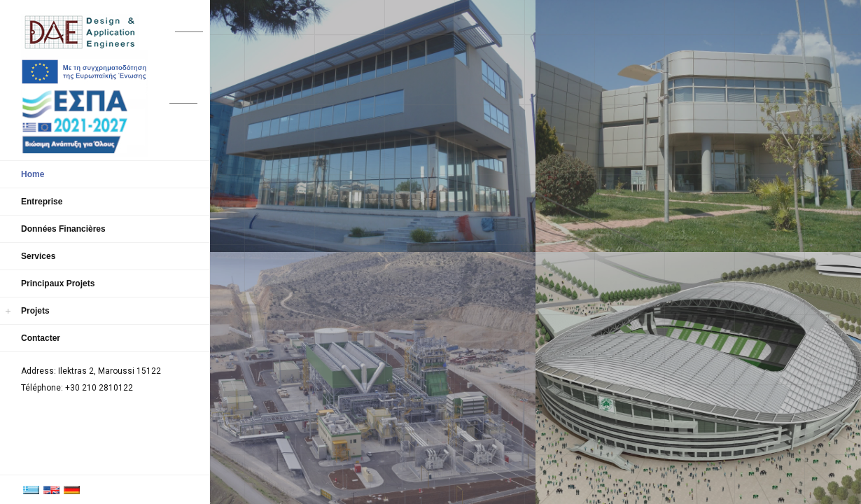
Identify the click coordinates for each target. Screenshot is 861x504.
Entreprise (42, 202)
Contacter (41, 338)
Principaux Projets (58, 283)
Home (33, 174)
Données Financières (63, 229)
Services (38, 256)
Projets (35, 311)
